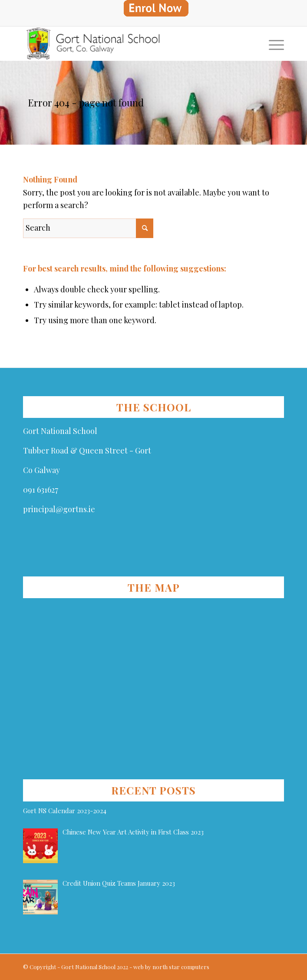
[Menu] (272, 43)
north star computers (181, 967)
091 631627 (41, 490)
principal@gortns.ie (59, 509)
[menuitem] (156, 8)
